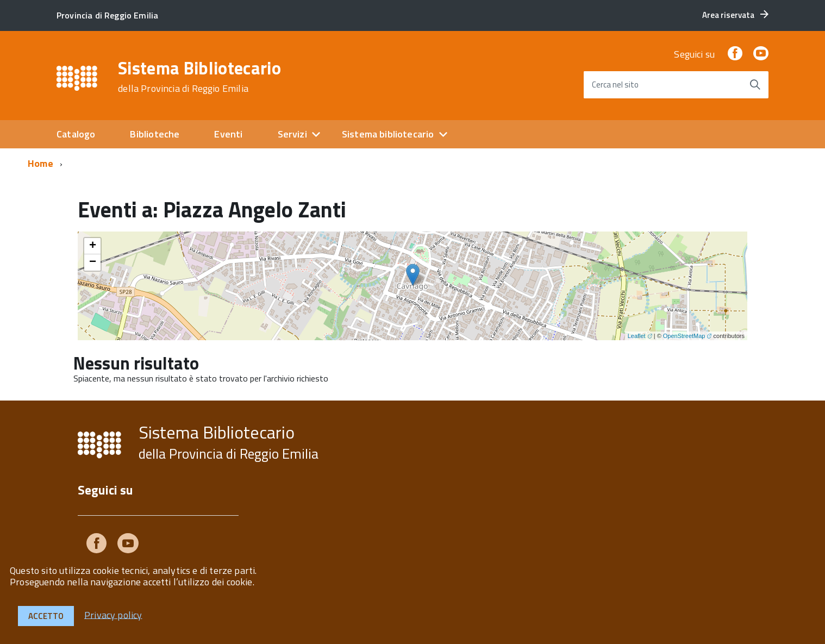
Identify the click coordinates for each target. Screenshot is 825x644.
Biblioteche (155, 134)
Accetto (46, 616)
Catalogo (76, 134)
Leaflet (637, 336)
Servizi (292, 134)
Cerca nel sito (615, 85)
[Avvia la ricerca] (755, 85)
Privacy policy (113, 614)
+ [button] (93, 246)
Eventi (228, 134)
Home (40, 163)
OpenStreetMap (684, 336)
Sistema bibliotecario (388, 134)
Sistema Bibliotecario (199, 77)
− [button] (93, 262)
